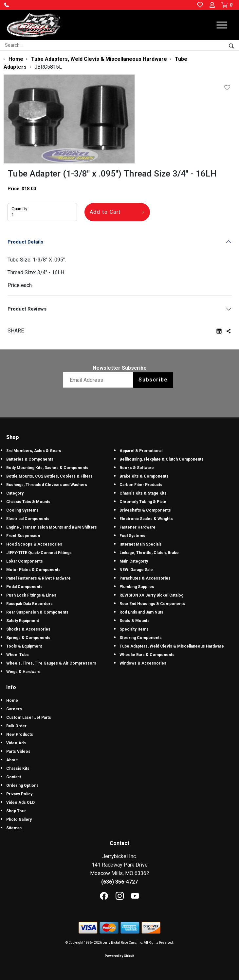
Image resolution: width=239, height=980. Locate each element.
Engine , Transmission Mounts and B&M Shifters (52, 527)
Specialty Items (134, 629)
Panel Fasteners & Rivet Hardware (38, 578)
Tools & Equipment (24, 646)
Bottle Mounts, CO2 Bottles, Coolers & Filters (49, 476)
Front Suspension (23, 536)
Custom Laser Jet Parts (29, 718)
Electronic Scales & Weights (146, 519)
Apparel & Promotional (141, 451)
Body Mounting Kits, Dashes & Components (47, 468)
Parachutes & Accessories (145, 578)
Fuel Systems (132, 536)
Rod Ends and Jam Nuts (141, 612)
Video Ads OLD (20, 803)
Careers (14, 709)
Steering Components (141, 638)
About (12, 760)
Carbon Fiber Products (141, 485)
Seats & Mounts (135, 621)
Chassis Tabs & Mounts (28, 502)
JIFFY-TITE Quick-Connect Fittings (39, 553)
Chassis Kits (18, 769)
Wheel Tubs (18, 655)
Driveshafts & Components (145, 510)
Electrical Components (28, 519)
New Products (20, 735)
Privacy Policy (19, 794)
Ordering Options (22, 786)
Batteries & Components (30, 459)
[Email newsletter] (100, 380)
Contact (14, 777)
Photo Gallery (19, 819)
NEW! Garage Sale (136, 570)
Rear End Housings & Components (152, 604)
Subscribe (153, 380)
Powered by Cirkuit (119, 956)
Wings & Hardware (23, 672)
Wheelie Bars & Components (147, 655)
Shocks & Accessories (28, 629)
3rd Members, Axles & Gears (34, 451)
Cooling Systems (22, 510)
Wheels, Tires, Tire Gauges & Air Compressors (51, 663)
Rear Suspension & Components (37, 612)
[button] (7, 5)
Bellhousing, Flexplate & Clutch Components (162, 459)
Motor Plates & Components (33, 570)
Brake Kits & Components (144, 476)
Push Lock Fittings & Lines (31, 595)
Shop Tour (16, 811)
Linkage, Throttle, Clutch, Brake (149, 553)
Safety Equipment (23, 621)
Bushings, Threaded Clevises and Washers (47, 485)
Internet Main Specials (141, 544)
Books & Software (137, 468)
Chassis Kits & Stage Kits (143, 493)
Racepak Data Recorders (29, 604)
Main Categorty (134, 561)
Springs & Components (28, 638)
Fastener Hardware (138, 527)
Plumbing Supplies (137, 587)
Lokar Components (25, 561)
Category (15, 493)
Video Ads (16, 743)
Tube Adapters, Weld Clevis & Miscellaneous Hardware (172, 646)
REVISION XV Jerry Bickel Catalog (151, 595)
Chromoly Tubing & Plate (143, 502)
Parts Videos (18, 752)
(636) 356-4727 (119, 882)
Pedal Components (24, 587)
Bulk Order (16, 726)
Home (12, 701)
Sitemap (14, 828)
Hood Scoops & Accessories (34, 544)
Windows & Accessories (143, 663)
